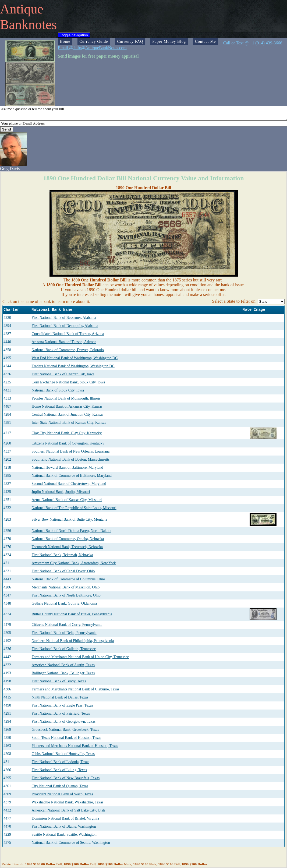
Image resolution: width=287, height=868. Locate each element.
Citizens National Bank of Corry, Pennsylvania (67, 625)
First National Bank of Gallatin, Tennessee (64, 649)
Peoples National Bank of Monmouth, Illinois (66, 398)
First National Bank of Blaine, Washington (64, 826)
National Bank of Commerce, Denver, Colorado (68, 350)
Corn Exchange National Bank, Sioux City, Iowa (68, 382)
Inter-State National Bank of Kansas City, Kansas (69, 423)
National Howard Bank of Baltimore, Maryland (68, 467)
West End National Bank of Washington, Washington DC (75, 358)
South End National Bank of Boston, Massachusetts (71, 459)
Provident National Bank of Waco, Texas (62, 794)
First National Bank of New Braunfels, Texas (66, 778)
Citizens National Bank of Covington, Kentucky (68, 443)
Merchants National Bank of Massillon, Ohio (66, 587)
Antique (22, 9)
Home (65, 41)
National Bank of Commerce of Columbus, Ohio (68, 579)
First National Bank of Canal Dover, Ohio (63, 571)
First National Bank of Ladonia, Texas (61, 762)
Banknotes (28, 24)
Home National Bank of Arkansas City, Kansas (67, 406)
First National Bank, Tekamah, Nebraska (62, 555)
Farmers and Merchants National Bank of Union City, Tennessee (80, 657)
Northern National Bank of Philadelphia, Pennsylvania (73, 641)
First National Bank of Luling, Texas (59, 770)
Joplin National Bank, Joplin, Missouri (61, 492)
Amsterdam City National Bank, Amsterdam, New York (74, 563)
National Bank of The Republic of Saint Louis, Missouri (74, 508)
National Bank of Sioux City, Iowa (58, 390)
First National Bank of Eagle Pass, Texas (63, 705)
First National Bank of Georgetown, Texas (64, 721)
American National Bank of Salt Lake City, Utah (68, 810)
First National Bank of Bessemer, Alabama (64, 318)
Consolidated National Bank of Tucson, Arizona (68, 334)
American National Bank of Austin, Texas (63, 665)
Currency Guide (94, 41)
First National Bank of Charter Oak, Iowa (63, 374)
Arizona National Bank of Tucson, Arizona (64, 342)
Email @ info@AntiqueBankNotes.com (92, 48)
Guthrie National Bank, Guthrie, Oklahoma (64, 603)
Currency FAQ (130, 41)
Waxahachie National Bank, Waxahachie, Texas (68, 802)
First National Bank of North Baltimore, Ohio (66, 595)
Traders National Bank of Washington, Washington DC (73, 366)
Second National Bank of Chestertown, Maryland (69, 484)
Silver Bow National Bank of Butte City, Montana (70, 519)
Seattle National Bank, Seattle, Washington (64, 835)
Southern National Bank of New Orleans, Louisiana (71, 451)
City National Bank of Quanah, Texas (60, 786)
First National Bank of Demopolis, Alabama (65, 326)
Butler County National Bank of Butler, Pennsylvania (72, 614)
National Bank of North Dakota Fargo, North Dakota (72, 531)
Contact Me (205, 41)
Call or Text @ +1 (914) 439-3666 (253, 43)
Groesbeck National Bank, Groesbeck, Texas (65, 730)
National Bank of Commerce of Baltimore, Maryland (72, 476)
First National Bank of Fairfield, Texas (61, 713)
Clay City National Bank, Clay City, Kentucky (67, 433)
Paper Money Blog (169, 41)
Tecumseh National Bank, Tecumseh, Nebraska (67, 547)
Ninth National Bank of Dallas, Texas (60, 697)
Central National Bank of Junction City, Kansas (68, 414)
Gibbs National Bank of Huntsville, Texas (63, 754)
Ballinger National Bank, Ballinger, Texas (63, 673)
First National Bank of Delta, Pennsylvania (64, 633)
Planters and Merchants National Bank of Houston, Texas (75, 746)
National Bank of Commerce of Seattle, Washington (71, 843)
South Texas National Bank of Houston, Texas (66, 738)
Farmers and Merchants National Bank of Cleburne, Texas (76, 689)
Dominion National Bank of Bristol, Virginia (65, 818)
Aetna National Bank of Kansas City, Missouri (67, 500)
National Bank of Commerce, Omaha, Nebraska (68, 539)
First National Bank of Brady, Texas (59, 681)
